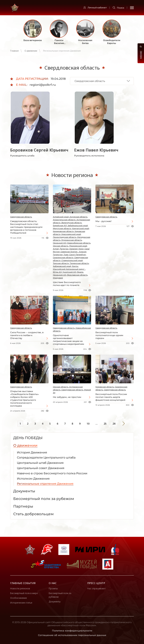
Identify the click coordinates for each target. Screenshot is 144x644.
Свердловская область (21, 217)
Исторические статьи (21, 603)
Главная (14, 51)
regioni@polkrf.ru (43, 85)
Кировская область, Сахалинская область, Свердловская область (111, 388)
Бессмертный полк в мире (24, 593)
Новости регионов (20, 589)
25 (105, 424)
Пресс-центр (96, 583)
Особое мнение (18, 598)
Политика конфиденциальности (72, 631)
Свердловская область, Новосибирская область (72, 329)
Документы (55, 602)
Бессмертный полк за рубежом (60, 595)
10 (88, 424)
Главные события (23, 583)
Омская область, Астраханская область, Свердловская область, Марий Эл (72, 390)
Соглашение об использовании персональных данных (72, 635)
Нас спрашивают (96, 589)
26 (114, 424)
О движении (31, 51)
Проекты (53, 589)
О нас (53, 583)
